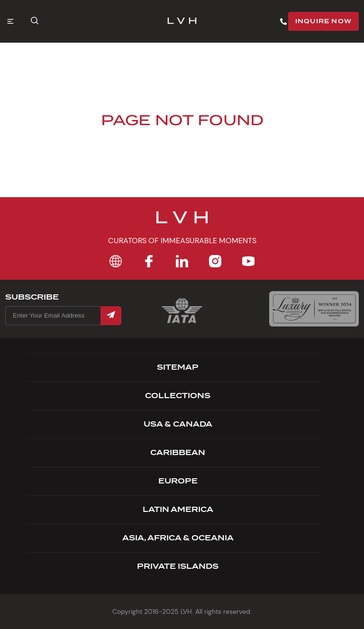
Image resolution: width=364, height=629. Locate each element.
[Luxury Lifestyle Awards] (314, 309)
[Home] (116, 261)
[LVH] (182, 22)
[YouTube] (248, 261)
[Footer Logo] (182, 223)
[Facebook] (149, 261)
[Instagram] (215, 261)
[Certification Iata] (182, 322)
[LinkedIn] (182, 261)
